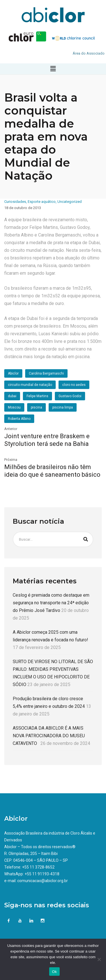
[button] (53, 69)
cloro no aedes (74, 385)
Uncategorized (70, 202)
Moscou (14, 407)
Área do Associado (89, 53)
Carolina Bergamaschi (46, 373)
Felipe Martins (37, 396)
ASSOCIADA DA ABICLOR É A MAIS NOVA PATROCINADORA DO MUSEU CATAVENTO (49, 736)
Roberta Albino (19, 419)
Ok (54, 972)
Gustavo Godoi (70, 396)
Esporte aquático (42, 202)
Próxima (11, 460)
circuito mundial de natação (30, 385)
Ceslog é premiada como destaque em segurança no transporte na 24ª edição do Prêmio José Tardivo (51, 603)
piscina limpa (63, 407)
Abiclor (13, 373)
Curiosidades (15, 202)
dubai (12, 396)
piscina (36, 407)
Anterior (11, 429)
